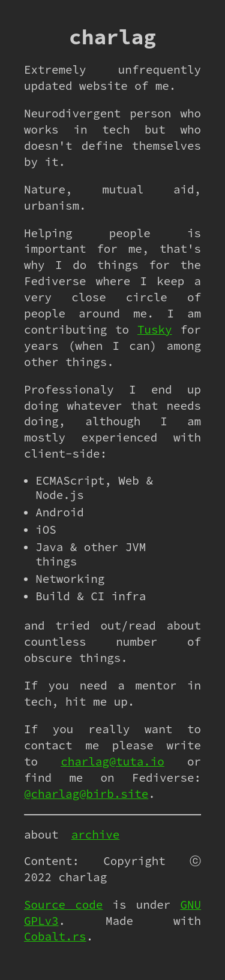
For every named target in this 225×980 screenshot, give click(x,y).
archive (96, 834)
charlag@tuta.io (112, 761)
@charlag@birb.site (86, 794)
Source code (63, 905)
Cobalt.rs (55, 936)
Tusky (155, 329)
